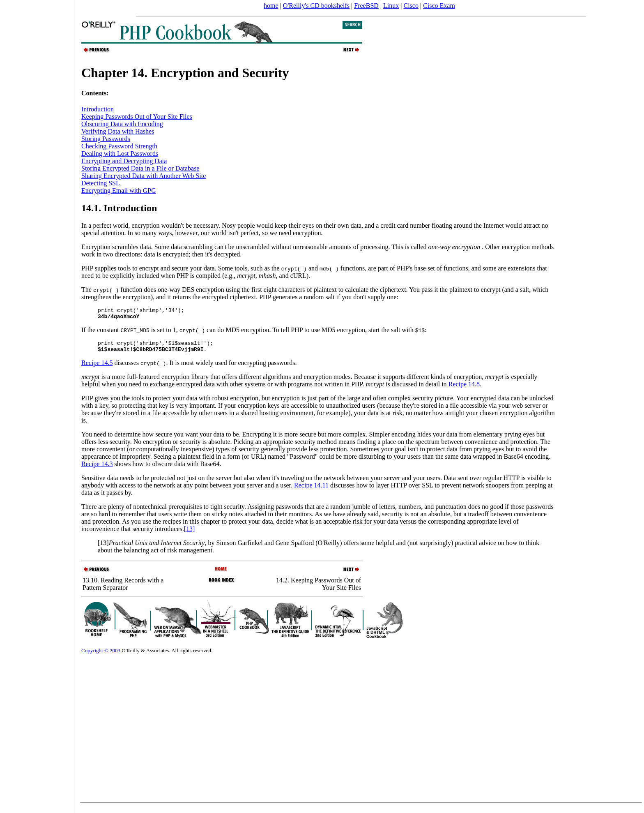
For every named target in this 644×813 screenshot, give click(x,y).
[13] (190, 534)
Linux (391, 6)
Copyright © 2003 (101, 655)
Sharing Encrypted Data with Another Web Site (144, 176)
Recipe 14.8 (464, 389)
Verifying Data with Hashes (118, 131)
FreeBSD (366, 6)
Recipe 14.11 (311, 490)
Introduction (98, 109)
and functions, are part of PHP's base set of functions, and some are (408, 268)
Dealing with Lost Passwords (120, 154)
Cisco (411, 6)
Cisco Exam (439, 6)
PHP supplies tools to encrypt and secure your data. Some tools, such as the (194, 268)
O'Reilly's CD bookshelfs (316, 6)
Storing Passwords (106, 139)
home (271, 6)
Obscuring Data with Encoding (122, 124)
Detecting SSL (101, 183)
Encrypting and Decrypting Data (124, 161)
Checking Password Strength (119, 146)
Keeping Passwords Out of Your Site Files (137, 117)
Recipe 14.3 (97, 469)
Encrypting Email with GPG (119, 191)
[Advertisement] (37, 404)
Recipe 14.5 (97, 368)
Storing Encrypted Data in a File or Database (140, 168)
